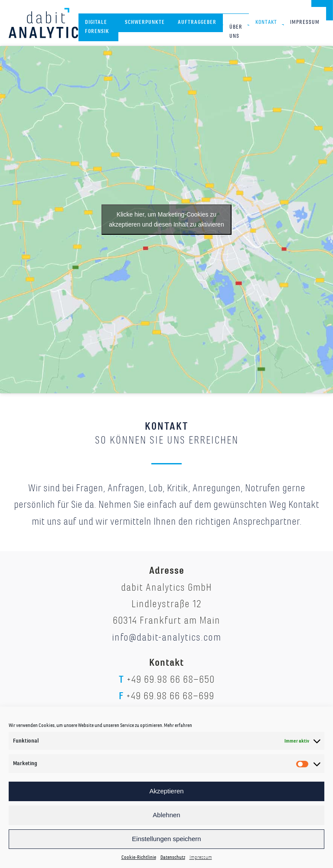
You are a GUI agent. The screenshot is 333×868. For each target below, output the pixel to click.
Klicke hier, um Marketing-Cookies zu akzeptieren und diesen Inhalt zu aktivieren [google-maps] (166, 219)
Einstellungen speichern (166, 839)
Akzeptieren (166, 791)
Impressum (201, 857)
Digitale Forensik (97, 27)
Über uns (236, 31)
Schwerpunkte (145, 22)
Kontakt (266, 22)
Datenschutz (173, 857)
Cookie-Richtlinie (139, 857)
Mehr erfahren (178, 725)
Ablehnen (166, 815)
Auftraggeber (197, 22)
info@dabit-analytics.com (166, 637)
